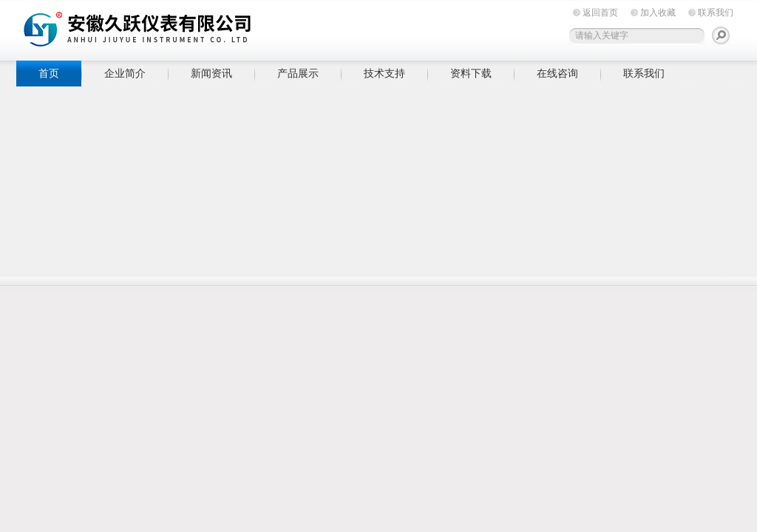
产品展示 (298, 73)
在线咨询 (557, 73)
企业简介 (125, 73)
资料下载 (471, 73)
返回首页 (600, 13)
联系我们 (716, 13)
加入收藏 (658, 13)
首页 (49, 73)
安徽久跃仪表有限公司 (245, 28)
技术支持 (384, 73)
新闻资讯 (211, 73)
